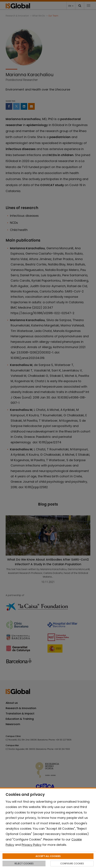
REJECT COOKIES (24, 863)
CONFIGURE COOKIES (72, 863)
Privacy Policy (32, 845)
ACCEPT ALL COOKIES (48, 856)
